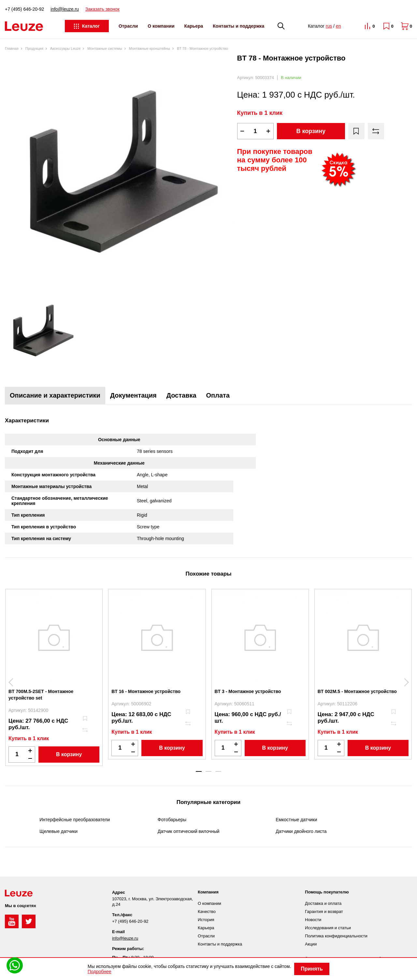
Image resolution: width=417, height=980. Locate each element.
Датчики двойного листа (301, 831)
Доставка (181, 395)
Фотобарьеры (172, 820)
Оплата (218, 395)
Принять (312, 969)
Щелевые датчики (58, 831)
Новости (313, 920)
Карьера (194, 26)
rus (329, 26)
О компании (161, 26)
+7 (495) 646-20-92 (24, 9)
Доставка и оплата (323, 903)
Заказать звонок (102, 9)
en (338, 26)
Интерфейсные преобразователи (75, 820)
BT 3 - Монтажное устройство (248, 691)
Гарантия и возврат (324, 912)
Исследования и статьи (328, 928)
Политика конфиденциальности (336, 936)
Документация (133, 395)
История (206, 920)
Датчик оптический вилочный (189, 831)
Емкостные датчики (296, 820)
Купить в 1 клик (260, 113)
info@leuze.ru (65, 9)
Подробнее (100, 972)
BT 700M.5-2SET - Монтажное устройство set (41, 695)
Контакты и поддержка (238, 26)
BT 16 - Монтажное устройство (146, 691)
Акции (311, 944)
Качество (207, 912)
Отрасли (128, 26)
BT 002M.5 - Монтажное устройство (357, 691)
